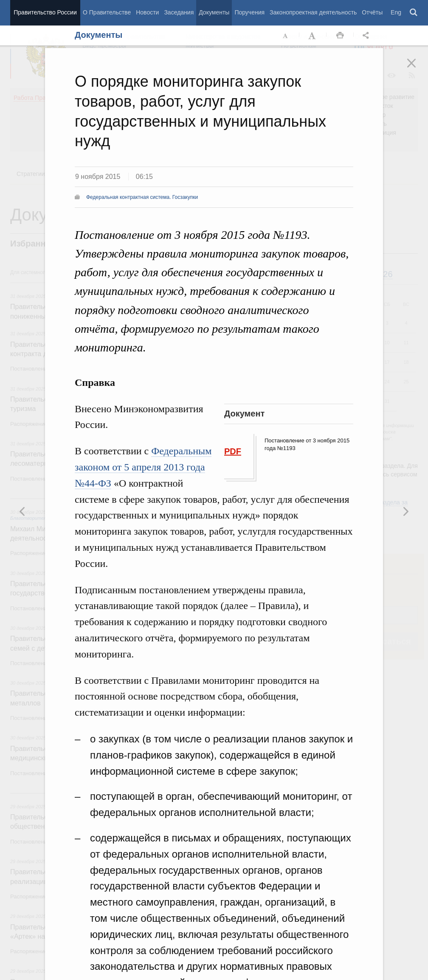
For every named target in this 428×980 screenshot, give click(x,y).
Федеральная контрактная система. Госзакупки (142, 197)
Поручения (249, 12)
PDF (233, 451)
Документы (214, 12)
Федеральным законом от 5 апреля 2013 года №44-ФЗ (143, 467)
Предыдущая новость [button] (405, 511)
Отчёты (372, 12)
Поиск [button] (414, 13)
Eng (396, 12)
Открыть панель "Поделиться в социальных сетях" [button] (367, 36)
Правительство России (45, 12)
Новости (147, 12)
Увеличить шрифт (313, 36)
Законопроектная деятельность (313, 12)
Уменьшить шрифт (286, 36)
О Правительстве (107, 12)
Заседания (179, 12)
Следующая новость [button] (23, 511)
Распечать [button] (340, 36)
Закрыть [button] (417, 69)
